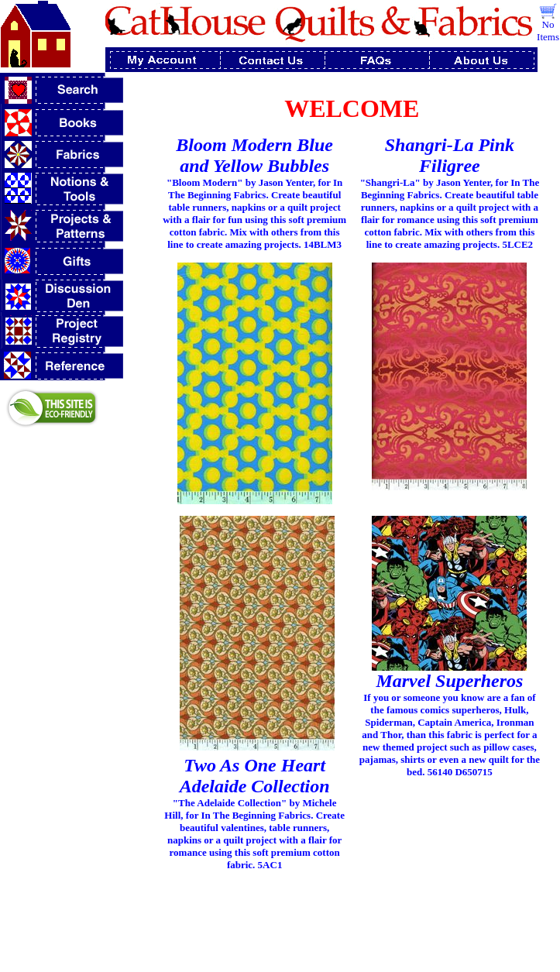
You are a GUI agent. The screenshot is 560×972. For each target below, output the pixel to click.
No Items (548, 31)
